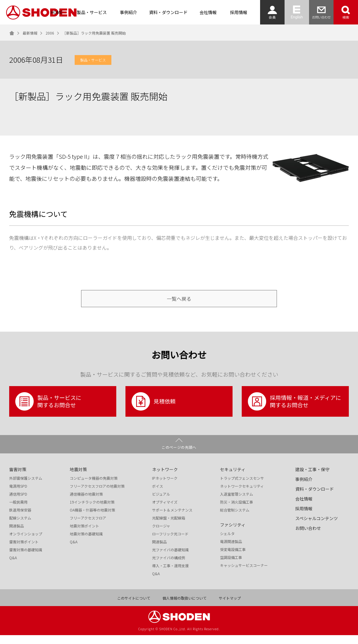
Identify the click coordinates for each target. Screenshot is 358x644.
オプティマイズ (165, 511)
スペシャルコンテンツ (317, 527)
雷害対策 (18, 478)
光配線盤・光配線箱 (169, 527)
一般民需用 (18, 511)
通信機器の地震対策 (86, 503)
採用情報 (239, 12)
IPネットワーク (165, 487)
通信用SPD (18, 503)
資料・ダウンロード (168, 12)
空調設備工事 (231, 566)
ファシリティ (233, 534)
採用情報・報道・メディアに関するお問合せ (295, 410)
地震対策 (78, 478)
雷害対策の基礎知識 (26, 559)
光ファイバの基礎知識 (170, 559)
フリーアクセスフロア (88, 527)
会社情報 (208, 12)
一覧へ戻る (179, 303)
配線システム (20, 527)
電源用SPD (18, 495)
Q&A (13, 567)
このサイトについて (134, 607)
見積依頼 (154, 410)
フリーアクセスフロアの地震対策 (97, 495)
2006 (50, 33)
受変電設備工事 (233, 558)
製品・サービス (92, 12)
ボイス (158, 495)
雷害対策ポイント (24, 551)
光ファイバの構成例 (169, 567)
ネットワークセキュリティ (242, 495)
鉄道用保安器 (20, 519)
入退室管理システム (237, 503)
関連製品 (17, 535)
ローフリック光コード (170, 543)
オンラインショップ (26, 543)
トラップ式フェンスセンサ (242, 487)
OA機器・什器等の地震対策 (92, 519)
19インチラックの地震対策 (92, 511)
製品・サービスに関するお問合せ (48, 410)
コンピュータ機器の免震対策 (94, 487)
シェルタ (227, 542)
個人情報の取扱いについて (185, 607)
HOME (57, 12)
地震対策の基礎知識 (86, 543)
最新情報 (30, 33)
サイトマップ (230, 607)
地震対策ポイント (84, 535)
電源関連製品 (231, 550)
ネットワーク (165, 478)
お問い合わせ (308, 537)
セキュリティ (233, 478)
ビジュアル (161, 503)
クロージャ (161, 535)
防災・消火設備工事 (237, 511)
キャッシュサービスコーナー (244, 574)
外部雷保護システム (26, 487)
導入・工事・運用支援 (170, 575)
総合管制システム (235, 519)
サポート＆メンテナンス (172, 519)
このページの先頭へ (179, 456)
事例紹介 (129, 12)
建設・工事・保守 (312, 478)
